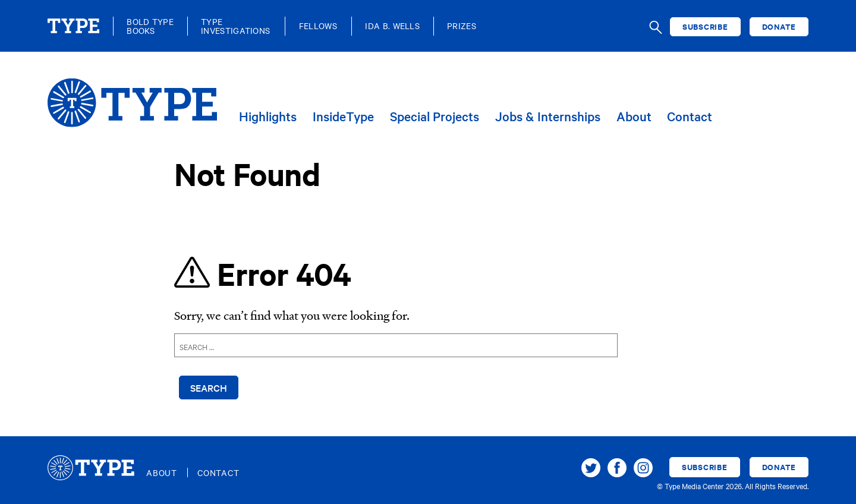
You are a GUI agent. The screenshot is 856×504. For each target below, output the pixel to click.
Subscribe (705, 26)
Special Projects (435, 117)
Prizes (462, 26)
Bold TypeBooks (150, 26)
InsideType (343, 117)
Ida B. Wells (392, 26)
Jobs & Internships (548, 117)
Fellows (318, 26)
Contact (690, 117)
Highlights (268, 117)
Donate (779, 26)
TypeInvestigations (235, 26)
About (634, 117)
